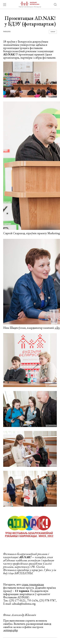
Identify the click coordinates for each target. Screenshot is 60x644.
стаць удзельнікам (33, 584)
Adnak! (53, 32)
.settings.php (11, 630)
